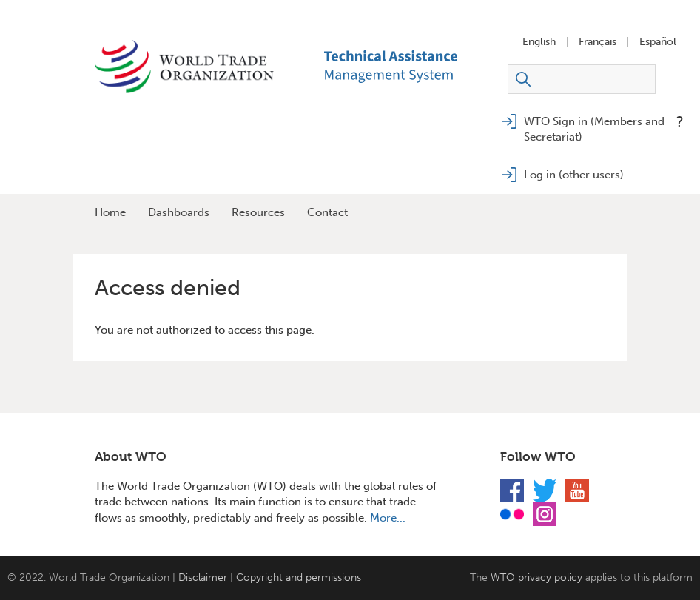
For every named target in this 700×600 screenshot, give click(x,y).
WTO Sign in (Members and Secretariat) (594, 129)
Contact (327, 212)
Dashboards (179, 212)
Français (598, 42)
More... (388, 518)
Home (110, 212)
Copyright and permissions (299, 577)
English (539, 42)
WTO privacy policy (536, 577)
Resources (258, 212)
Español (658, 42)
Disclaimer (203, 577)
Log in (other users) (574, 175)
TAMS (413, 67)
